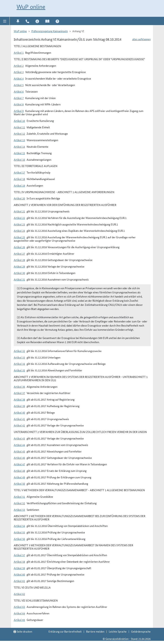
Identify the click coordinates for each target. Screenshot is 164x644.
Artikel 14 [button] (19, 146)
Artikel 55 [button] (19, 532)
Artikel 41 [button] (19, 419)
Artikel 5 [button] (19, 85)
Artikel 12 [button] (19, 133)
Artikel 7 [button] (19, 98)
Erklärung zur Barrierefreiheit (65, 631)
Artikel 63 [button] (19, 607)
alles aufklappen (141, 39)
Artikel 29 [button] (19, 266)
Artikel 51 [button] (19, 497)
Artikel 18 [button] (19, 179)
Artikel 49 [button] (19, 477)
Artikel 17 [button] (19, 172)
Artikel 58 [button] (19, 561)
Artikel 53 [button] (19, 510)
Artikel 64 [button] (19, 613)
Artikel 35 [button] (19, 370)
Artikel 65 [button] (19, 620)
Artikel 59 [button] (19, 568)
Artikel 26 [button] (19, 247)
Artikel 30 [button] (19, 273)
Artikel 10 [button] (19, 121)
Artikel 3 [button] (19, 72)
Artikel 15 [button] (19, 153)
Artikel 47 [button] (19, 464)
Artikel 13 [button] (19, 140)
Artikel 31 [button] (19, 279)
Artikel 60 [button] (19, 574)
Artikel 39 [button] (19, 406)
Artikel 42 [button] (19, 425)
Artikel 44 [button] (19, 445)
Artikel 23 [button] (19, 224)
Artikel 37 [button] (19, 393)
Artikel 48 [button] (19, 471)
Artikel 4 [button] (19, 78)
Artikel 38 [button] (19, 399)
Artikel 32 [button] (19, 351)
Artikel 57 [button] (19, 555)
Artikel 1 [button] (19, 53)
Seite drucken (23, 631)
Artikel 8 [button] (19, 104)
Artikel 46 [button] (19, 458)
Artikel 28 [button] (19, 260)
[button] (5, 21)
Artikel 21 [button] (19, 211)
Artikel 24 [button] (19, 231)
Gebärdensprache (141, 631)
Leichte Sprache (118, 631)
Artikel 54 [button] (19, 526)
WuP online (31, 7)
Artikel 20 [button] (19, 198)
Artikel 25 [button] (19, 237)
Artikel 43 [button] (19, 438)
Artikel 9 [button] (19, 111)
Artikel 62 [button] (19, 594)
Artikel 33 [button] (19, 357)
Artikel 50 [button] (19, 483)
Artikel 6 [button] (19, 91)
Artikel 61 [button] (19, 581)
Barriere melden (95, 631)
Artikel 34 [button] (19, 364)
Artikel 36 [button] (19, 387)
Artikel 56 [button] (19, 539)
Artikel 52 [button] (19, 503)
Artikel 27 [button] (19, 253)
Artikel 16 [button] (19, 160)
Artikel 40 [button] (19, 412)
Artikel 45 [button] (19, 451)
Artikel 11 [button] (19, 127)
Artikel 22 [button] (19, 218)
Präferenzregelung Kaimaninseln (50, 31)
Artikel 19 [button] (19, 185)
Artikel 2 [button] (19, 66)
